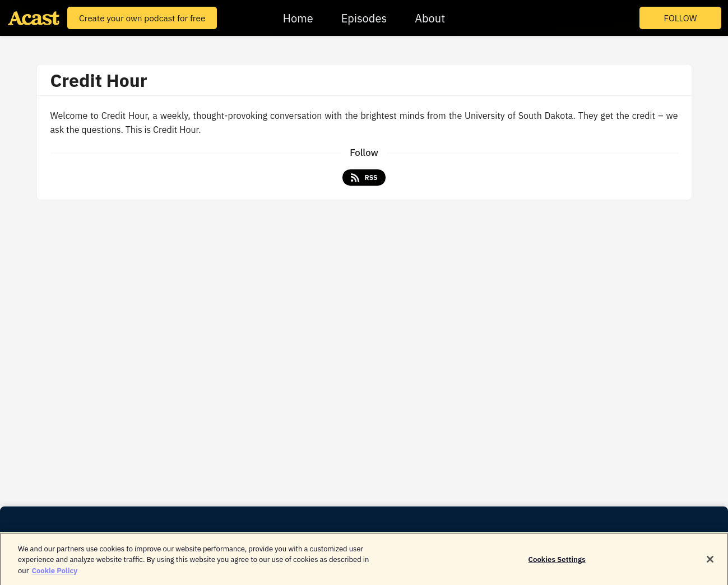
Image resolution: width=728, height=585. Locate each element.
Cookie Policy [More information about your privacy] (54, 573)
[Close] (710, 562)
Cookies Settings (557, 562)
